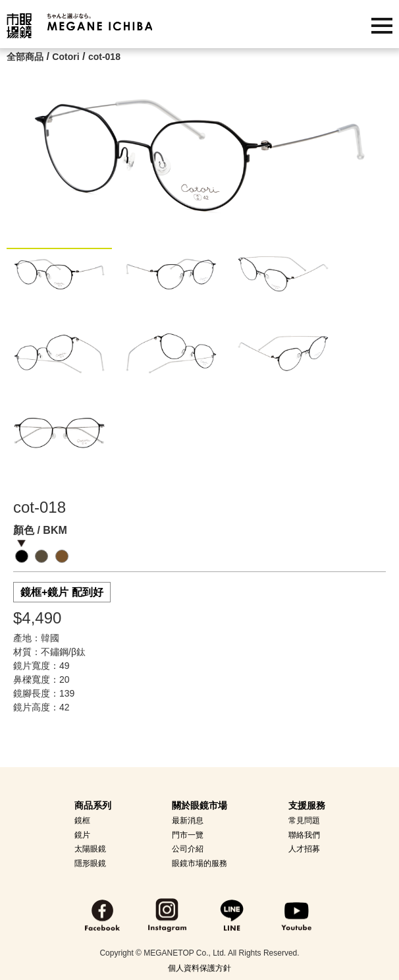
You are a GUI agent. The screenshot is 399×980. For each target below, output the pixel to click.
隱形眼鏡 (90, 863)
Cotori (66, 57)
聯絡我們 (304, 835)
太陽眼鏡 (90, 849)
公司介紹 (188, 849)
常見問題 (304, 821)
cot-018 (104, 57)
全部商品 (25, 57)
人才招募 (304, 849)
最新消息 (188, 821)
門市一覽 (188, 835)
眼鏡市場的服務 (199, 863)
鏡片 (82, 835)
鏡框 (82, 821)
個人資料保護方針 (199, 968)
